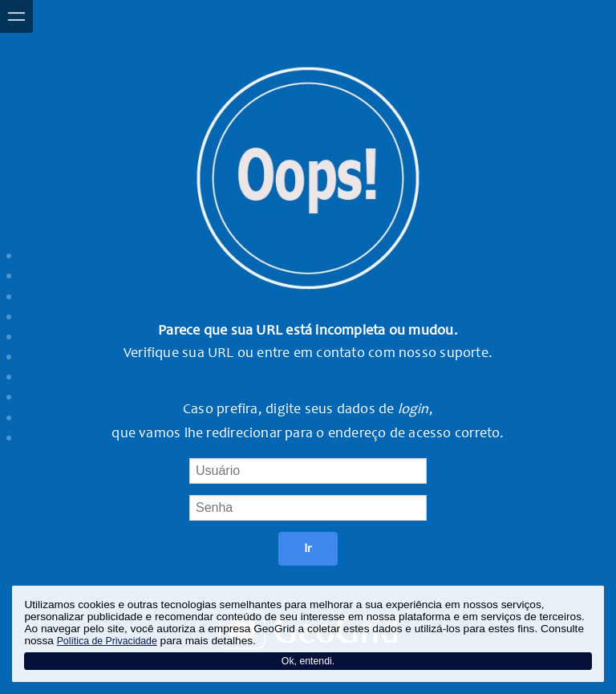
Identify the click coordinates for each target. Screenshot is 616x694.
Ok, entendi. (308, 661)
